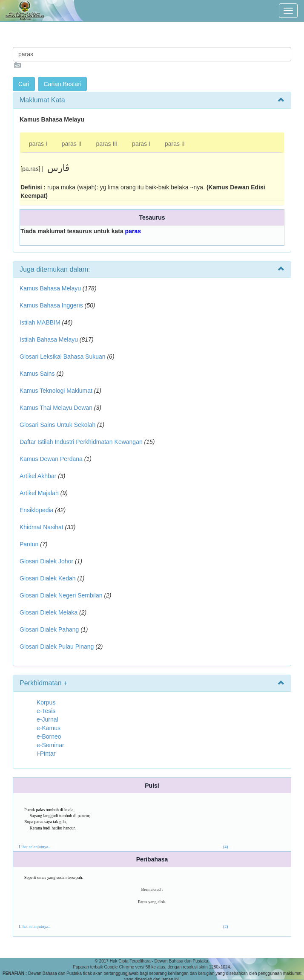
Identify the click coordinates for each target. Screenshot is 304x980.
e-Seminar (50, 745)
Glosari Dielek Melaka (49, 612)
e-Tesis (46, 711)
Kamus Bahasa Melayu (51, 288)
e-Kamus (49, 728)
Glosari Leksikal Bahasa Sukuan (63, 357)
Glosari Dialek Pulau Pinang (57, 647)
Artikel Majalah (39, 493)
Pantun (29, 544)
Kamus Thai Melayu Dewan (56, 408)
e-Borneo (49, 736)
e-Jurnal (47, 719)
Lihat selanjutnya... (35, 847)
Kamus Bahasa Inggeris (51, 305)
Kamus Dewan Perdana (51, 459)
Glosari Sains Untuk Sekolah (57, 425)
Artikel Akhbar (38, 476)
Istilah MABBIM (40, 322)
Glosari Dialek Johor (46, 561)
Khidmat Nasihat (42, 527)
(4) (226, 847)
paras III (107, 144)
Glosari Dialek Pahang (49, 629)
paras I (38, 144)
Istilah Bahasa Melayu (49, 339)
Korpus (46, 702)
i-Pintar (46, 754)
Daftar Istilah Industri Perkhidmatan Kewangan (81, 442)
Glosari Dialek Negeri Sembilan (61, 595)
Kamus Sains (37, 374)
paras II (72, 144)
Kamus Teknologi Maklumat (56, 391)
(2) (226, 926)
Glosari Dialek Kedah (48, 578)
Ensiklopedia (36, 510)
